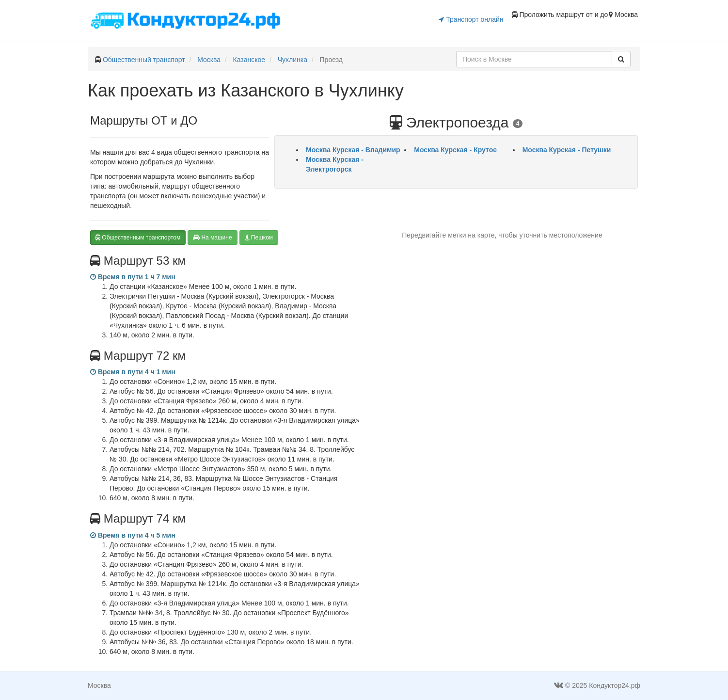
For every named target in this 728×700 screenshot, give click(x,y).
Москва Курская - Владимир (353, 150)
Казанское (249, 60)
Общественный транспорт (144, 60)
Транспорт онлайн (471, 19)
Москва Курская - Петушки (567, 150)
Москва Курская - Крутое (455, 150)
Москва (209, 60)
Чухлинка (293, 60)
